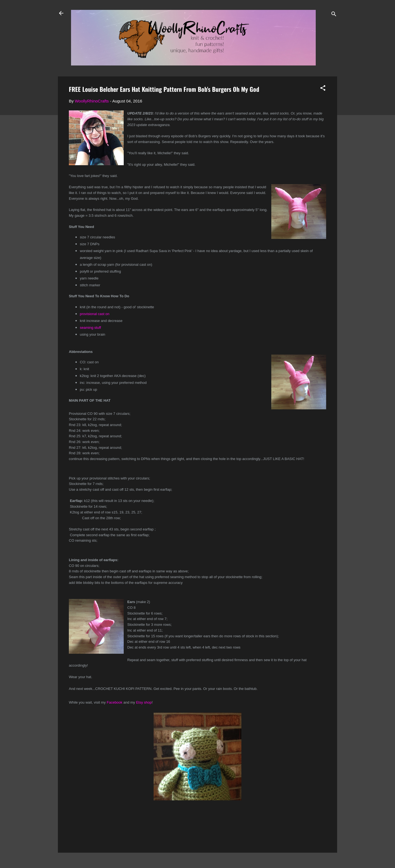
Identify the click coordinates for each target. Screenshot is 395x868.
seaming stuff (90, 328)
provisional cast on (95, 314)
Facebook (115, 702)
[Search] (334, 15)
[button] (323, 89)
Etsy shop (144, 702)
